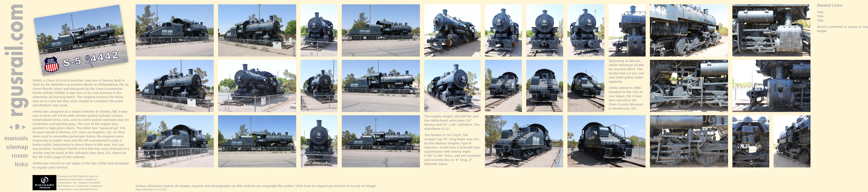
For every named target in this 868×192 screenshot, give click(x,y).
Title (820, 12)
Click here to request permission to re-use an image (336, 186)
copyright (270, 186)
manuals (16, 138)
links (21, 164)
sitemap (17, 147)
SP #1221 (46, 157)
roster (20, 156)
